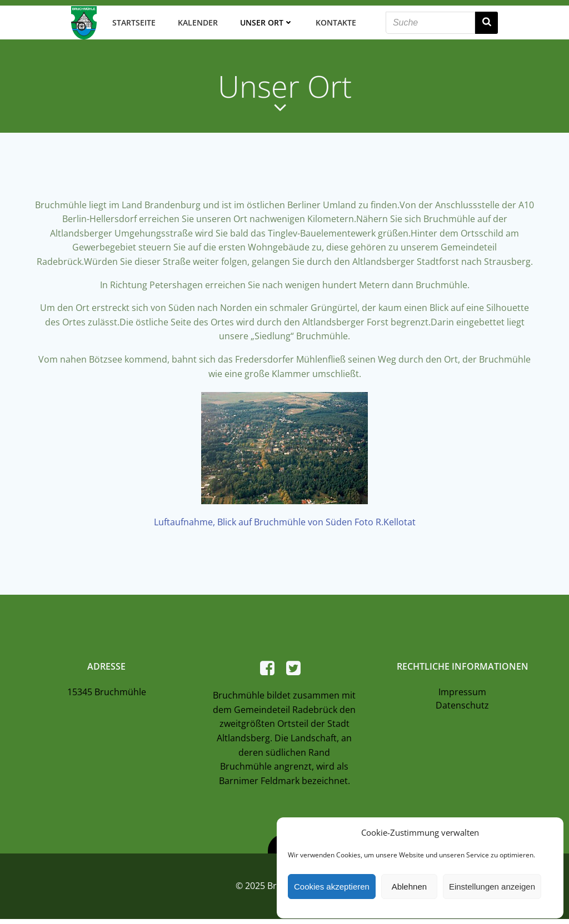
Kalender (197, 22)
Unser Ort (266, 22)
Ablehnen (409, 887)
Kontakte (335, 22)
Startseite (133, 22)
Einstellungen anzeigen (492, 887)
